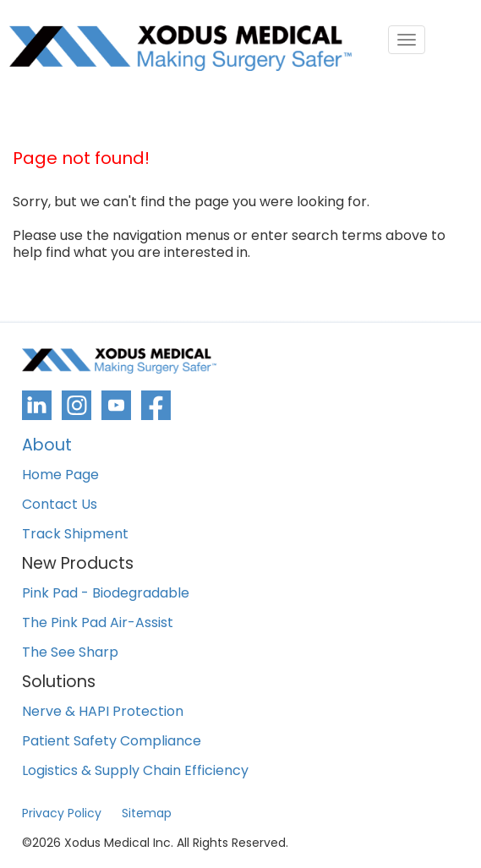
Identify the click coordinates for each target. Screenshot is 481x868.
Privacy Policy (62, 813)
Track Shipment (75, 535)
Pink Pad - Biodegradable (106, 594)
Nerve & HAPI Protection (103, 712)
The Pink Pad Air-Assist (98, 623)
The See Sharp (70, 653)
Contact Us (60, 505)
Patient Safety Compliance (112, 742)
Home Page (60, 475)
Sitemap (147, 813)
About (47, 447)
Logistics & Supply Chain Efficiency (135, 771)
